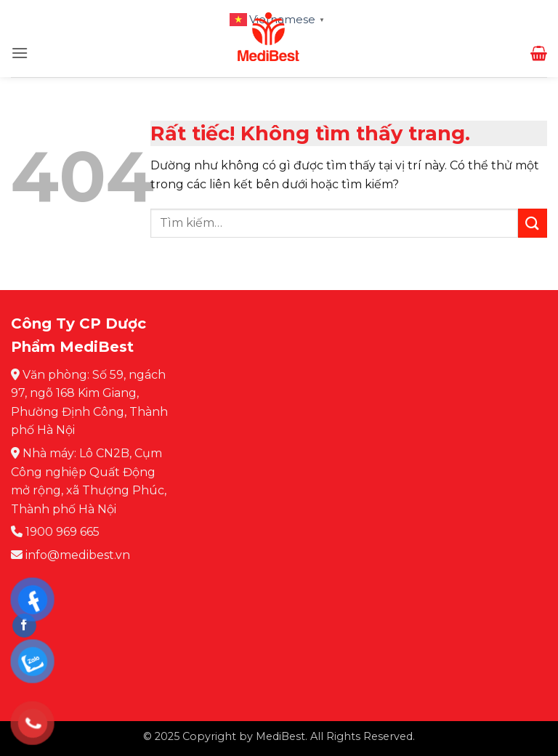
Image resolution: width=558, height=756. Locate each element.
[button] (20, 53)
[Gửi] (533, 223)
